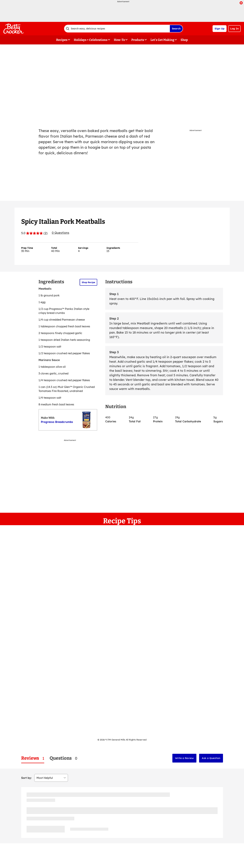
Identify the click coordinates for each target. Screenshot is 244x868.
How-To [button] (119, 40)
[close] (241, 3)
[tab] (33, 758)
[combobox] (117, 29)
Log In (234, 29)
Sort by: (26, 778)
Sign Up (220, 29)
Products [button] (138, 40)
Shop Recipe (88, 282)
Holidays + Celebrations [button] (91, 40)
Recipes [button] (62, 40)
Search (176, 29)
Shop (184, 40)
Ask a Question (211, 758)
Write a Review (184, 758)
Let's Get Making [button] (162, 40)
